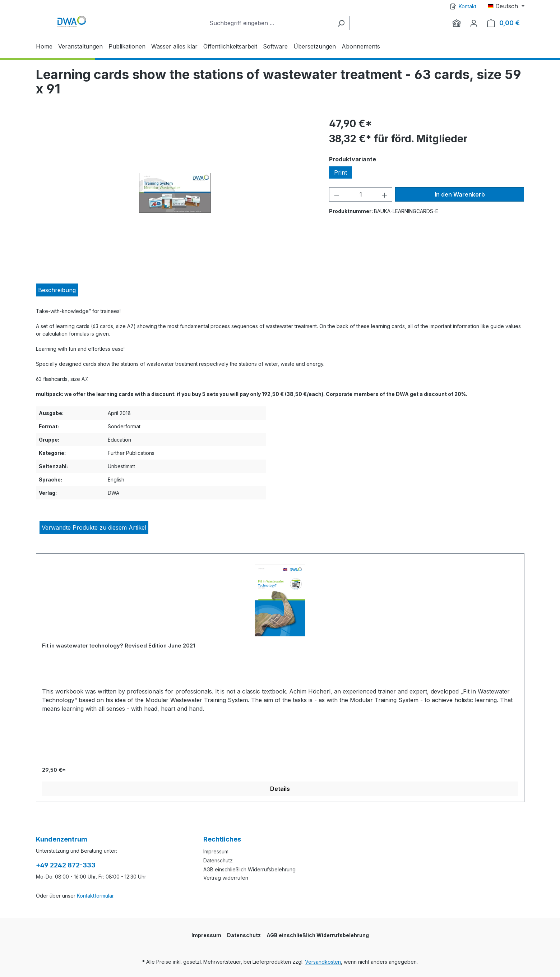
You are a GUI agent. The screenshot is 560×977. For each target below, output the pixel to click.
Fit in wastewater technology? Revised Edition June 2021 (119, 646)
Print (341, 172)
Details (280, 789)
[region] (175, 193)
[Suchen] (341, 23)
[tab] (57, 290)
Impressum (216, 851)
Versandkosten (323, 962)
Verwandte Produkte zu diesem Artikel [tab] (94, 527)
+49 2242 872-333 (66, 865)
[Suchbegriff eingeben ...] (269, 23)
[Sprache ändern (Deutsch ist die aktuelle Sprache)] (506, 6)
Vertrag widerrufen (226, 878)
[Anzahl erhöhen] (385, 194)
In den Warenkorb (460, 194)
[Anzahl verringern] (337, 194)
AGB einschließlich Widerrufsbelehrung (249, 869)
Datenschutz (218, 860)
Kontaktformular (95, 896)
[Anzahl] (361, 194)
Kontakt (468, 6)
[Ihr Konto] (474, 23)
